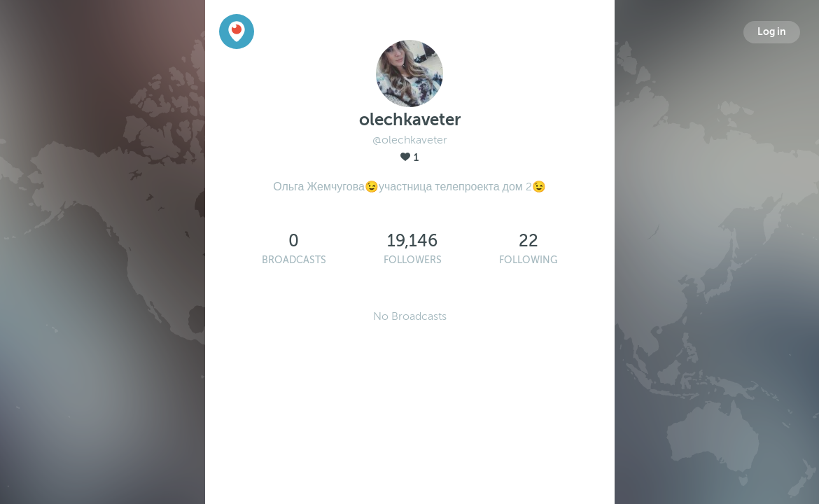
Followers (413, 260)
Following (528, 260)
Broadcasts (294, 260)
